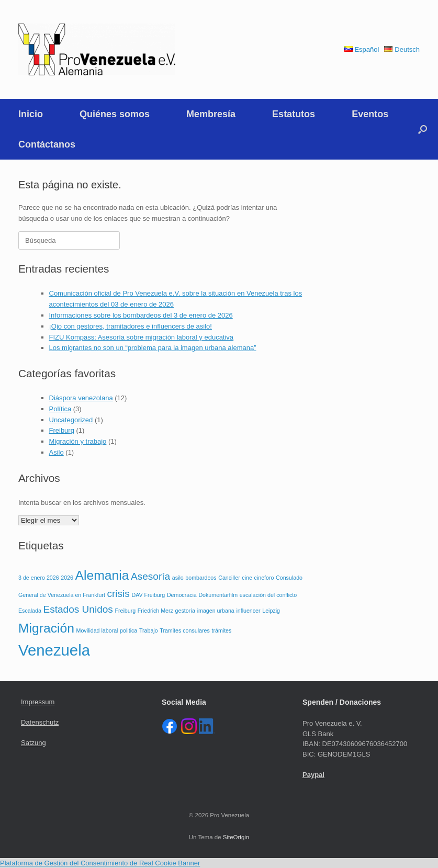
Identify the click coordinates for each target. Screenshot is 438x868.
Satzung (33, 743)
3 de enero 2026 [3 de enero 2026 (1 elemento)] (39, 578)
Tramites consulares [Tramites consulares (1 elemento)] (185, 630)
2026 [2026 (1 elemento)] (67, 578)
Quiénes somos (115, 114)
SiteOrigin (236, 837)
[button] (423, 129)
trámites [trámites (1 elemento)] (221, 630)
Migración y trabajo (78, 441)
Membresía (211, 114)
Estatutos (294, 114)
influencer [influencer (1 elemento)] (248, 611)
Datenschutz (40, 722)
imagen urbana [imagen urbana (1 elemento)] (216, 611)
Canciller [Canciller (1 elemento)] (229, 578)
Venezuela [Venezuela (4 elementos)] (54, 650)
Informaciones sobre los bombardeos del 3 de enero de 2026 (141, 315)
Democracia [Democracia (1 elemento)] (182, 595)
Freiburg (62, 430)
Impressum (38, 702)
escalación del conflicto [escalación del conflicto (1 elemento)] (268, 595)
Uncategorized (71, 420)
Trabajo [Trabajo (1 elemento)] (149, 630)
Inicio (31, 114)
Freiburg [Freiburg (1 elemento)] (126, 611)
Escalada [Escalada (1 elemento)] (30, 611)
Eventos (370, 114)
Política (60, 409)
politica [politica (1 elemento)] (128, 630)
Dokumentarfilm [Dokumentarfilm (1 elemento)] (218, 595)
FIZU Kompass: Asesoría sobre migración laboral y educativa (142, 337)
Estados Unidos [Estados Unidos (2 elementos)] (78, 609)
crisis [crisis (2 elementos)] (119, 594)
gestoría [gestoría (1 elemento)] (186, 611)
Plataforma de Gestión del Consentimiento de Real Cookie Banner (100, 863)
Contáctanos (47, 144)
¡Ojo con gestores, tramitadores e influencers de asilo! (131, 326)
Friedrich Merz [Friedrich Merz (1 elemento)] (155, 611)
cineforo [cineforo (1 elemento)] (264, 578)
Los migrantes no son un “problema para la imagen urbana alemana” (153, 348)
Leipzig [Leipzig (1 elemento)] (271, 611)
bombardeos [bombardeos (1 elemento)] (201, 578)
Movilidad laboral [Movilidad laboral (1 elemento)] (97, 630)
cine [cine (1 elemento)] (247, 578)
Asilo (57, 452)
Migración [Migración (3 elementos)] (46, 628)
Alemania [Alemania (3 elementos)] (102, 575)
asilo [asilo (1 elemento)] (178, 578)
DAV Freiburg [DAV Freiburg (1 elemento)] (149, 595)
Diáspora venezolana (81, 398)
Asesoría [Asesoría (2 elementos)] (150, 576)
